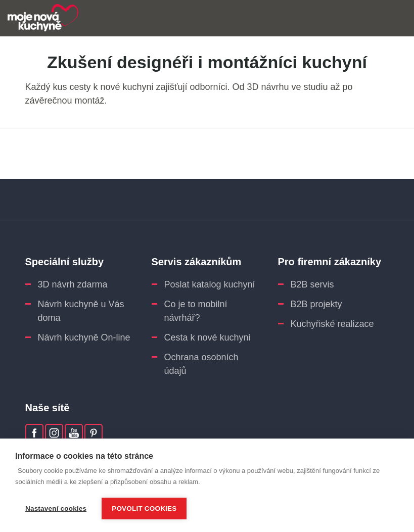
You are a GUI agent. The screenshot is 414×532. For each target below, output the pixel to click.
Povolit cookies (144, 509)
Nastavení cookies (56, 509)
